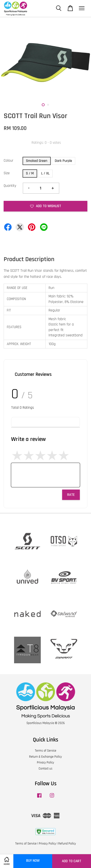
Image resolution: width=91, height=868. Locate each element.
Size (7, 173)
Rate (71, 495)
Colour (8, 161)
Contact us (45, 769)
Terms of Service (46, 751)
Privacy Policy (45, 762)
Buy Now (33, 861)
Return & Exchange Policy (45, 757)
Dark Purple (63, 161)
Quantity (10, 186)
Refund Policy (67, 844)
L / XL (45, 173)
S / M (30, 173)
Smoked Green (37, 161)
